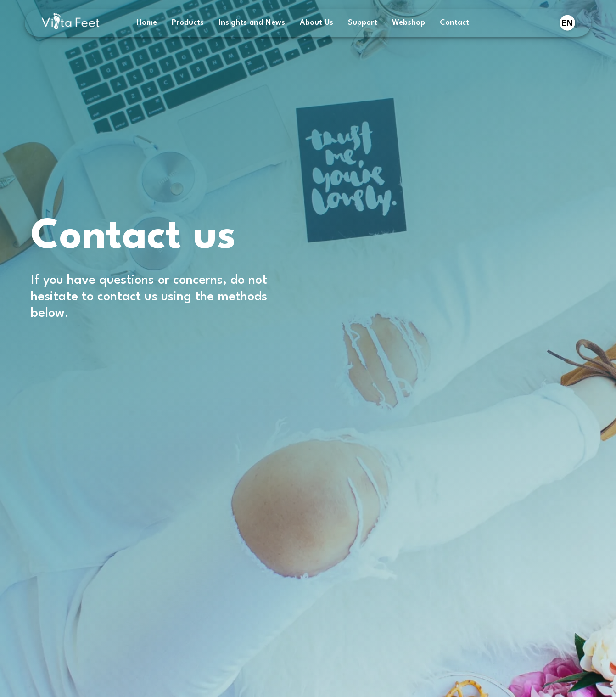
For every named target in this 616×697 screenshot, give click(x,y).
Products (188, 23)
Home (147, 23)
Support (363, 23)
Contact (454, 23)
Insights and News (252, 23)
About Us (316, 23)
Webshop (409, 23)
